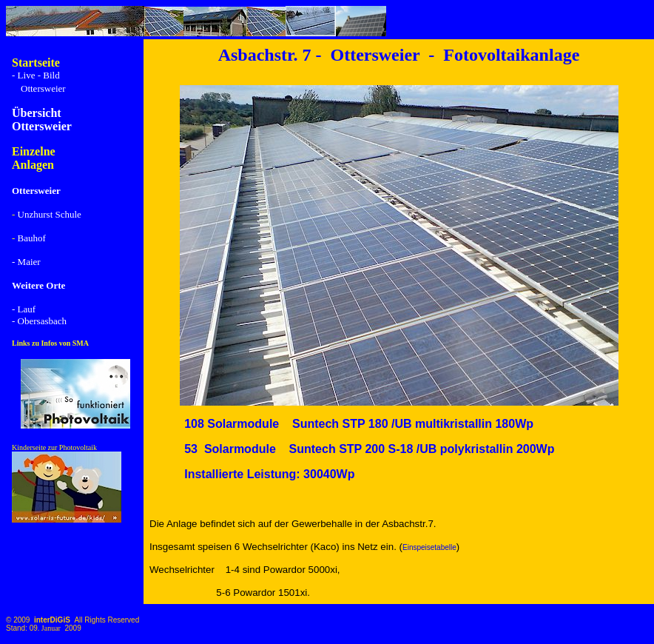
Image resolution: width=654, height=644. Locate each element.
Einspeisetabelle (429, 547)
